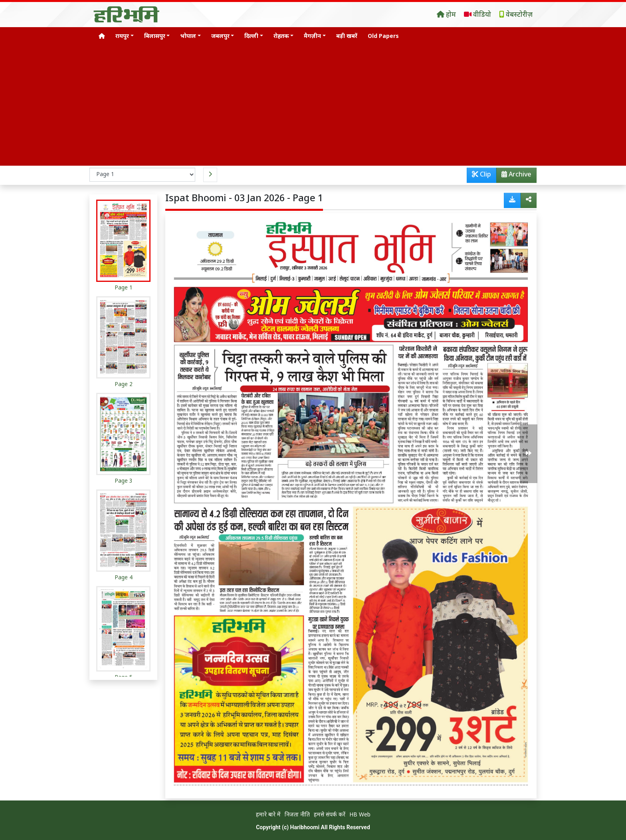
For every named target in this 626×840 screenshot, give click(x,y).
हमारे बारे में (268, 815)
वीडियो (477, 15)
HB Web (360, 815)
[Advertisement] (313, 106)
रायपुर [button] (122, 37)
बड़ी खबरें (347, 37)
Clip (481, 175)
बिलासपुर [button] (155, 37)
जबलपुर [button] (220, 37)
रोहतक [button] (281, 37)
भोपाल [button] (188, 37)
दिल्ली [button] (251, 37)
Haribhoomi (305, 827)
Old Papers (383, 37)
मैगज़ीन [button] (312, 37)
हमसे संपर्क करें (330, 815)
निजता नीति (297, 815)
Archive (514, 177)
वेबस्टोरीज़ (516, 15)
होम (446, 15)
